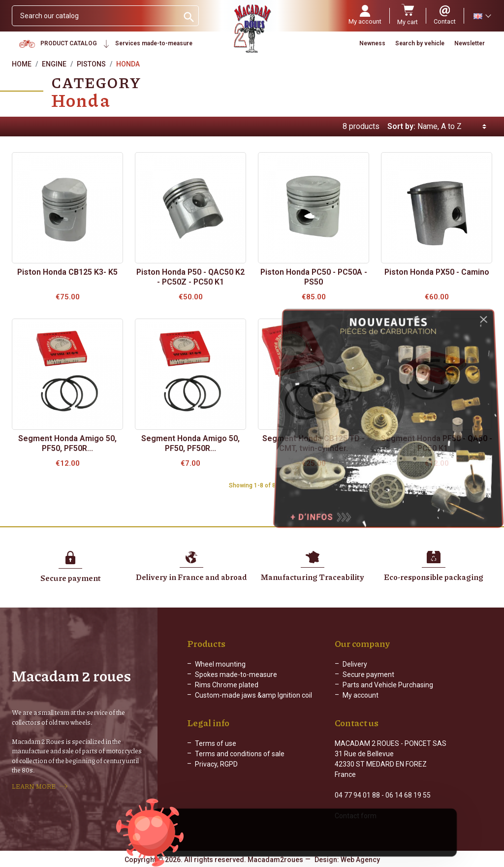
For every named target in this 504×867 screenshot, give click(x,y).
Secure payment (368, 674)
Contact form (356, 816)
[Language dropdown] (482, 16)
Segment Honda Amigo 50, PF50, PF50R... (67, 443)
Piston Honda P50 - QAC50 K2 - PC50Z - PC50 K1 (190, 277)
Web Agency (360, 860)
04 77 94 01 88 (357, 795)
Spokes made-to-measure (236, 674)
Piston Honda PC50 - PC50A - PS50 (314, 277)
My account (361, 695)
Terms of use (216, 743)
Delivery (355, 664)
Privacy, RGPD (216, 764)
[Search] (95, 16)
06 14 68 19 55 (408, 795)
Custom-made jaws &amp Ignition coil (253, 695)
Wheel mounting (220, 664)
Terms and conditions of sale (240, 754)
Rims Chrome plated (227, 685)
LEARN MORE (34, 786)
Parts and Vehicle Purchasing (388, 685)
